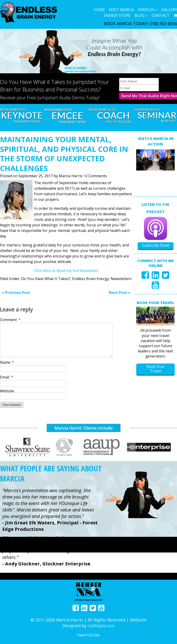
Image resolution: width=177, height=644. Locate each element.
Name (7, 362)
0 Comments (96, 176)
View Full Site (88, 635)
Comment (10, 320)
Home (99, 10)
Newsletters (121, 279)
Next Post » (120, 292)
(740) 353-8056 (163, 24)
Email (6, 377)
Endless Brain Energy (90, 279)
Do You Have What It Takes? (46, 279)
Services (146, 10)
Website (7, 391)
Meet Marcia (121, 10)
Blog (140, 15)
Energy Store (117, 15)
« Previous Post (16, 292)
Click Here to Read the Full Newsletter (66, 271)
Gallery (169, 10)
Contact (161, 15)
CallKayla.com (101, 626)
